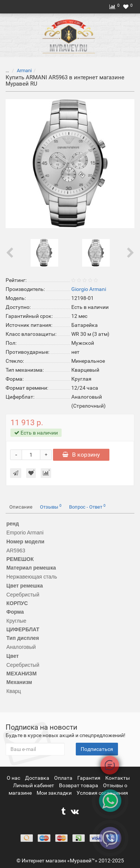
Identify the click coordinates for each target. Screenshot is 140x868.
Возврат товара (79, 785)
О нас (14, 778)
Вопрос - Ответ (87, 507)
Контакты (118, 778)
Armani (24, 70)
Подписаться (97, 749)
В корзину (81, 455)
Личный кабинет (34, 785)
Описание (21, 507)
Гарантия (89, 778)
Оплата (64, 778)
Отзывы (51, 507)
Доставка (38, 778)
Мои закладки (54, 793)
